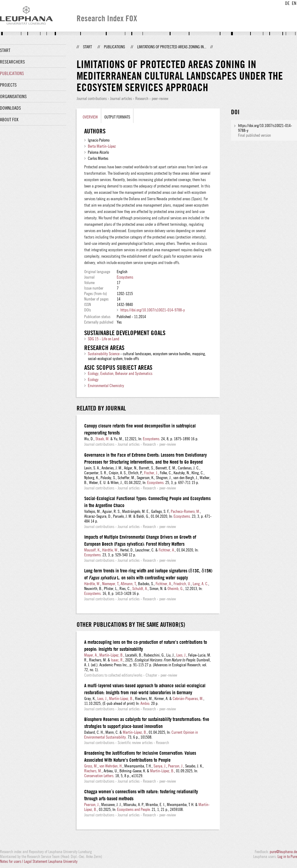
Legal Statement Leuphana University (51, 861)
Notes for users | (12, 861)
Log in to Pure (287, 856)
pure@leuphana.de (283, 852)
